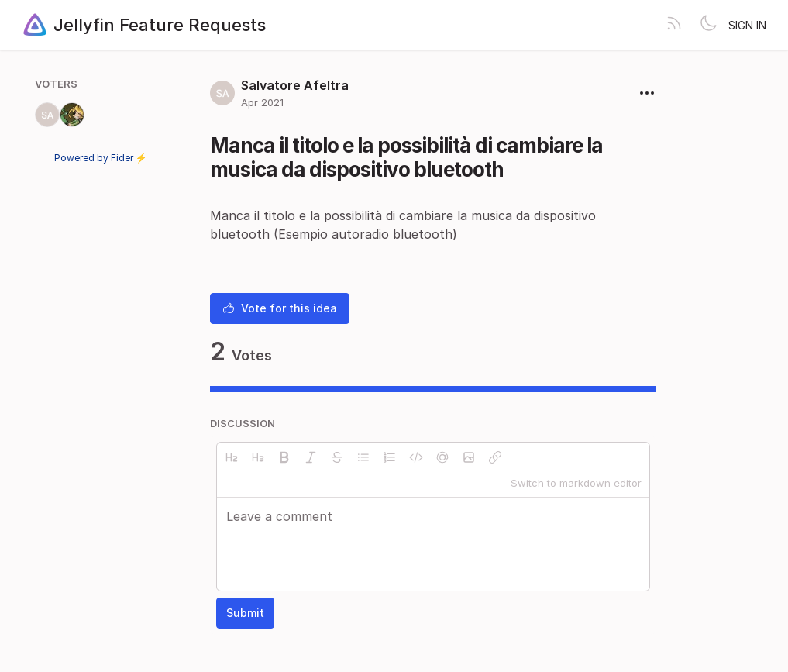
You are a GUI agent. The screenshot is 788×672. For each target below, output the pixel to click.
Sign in (747, 25)
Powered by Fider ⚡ (101, 158)
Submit (245, 613)
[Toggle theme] (708, 25)
